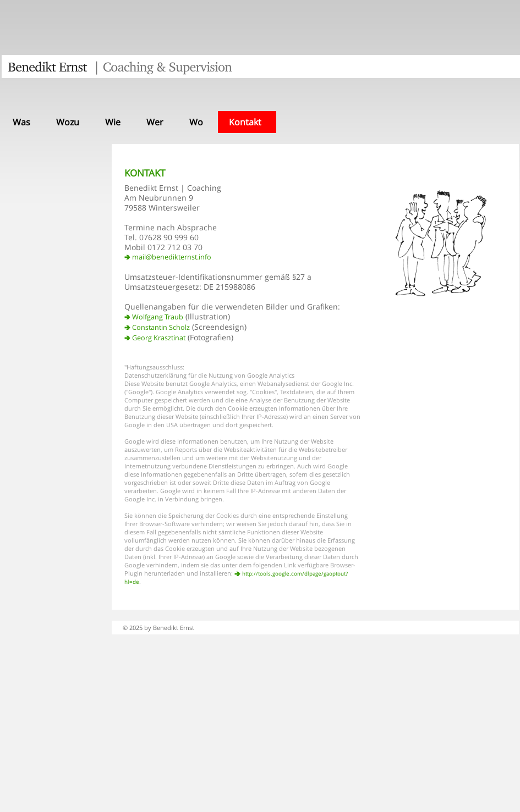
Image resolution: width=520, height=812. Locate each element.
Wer (155, 122)
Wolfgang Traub (158, 317)
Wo (196, 122)
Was (21, 122)
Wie (113, 122)
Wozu (68, 122)
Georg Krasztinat (159, 338)
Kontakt (245, 122)
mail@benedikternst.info (172, 257)
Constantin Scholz (161, 327)
